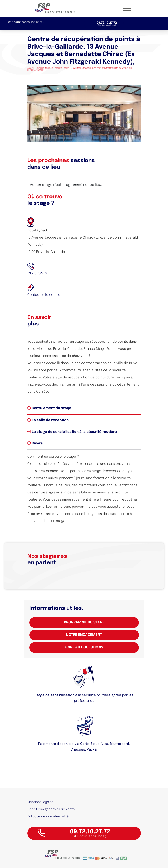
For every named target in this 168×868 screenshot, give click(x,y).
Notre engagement (84, 635)
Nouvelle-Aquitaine (45, 68)
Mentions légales (40, 802)
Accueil (31, 68)
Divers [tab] (35, 443)
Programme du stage (84, 622)
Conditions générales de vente (51, 809)
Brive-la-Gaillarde (73, 68)
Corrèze (59, 68)
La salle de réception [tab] (48, 420)
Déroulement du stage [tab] (49, 408)
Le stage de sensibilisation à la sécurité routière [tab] (72, 432)
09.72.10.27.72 (37, 273)
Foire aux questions (84, 647)
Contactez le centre (44, 295)
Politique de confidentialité (48, 816)
